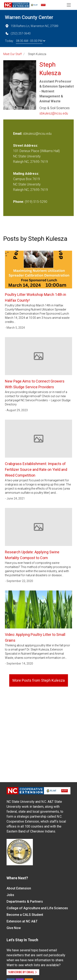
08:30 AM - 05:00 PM (31, 41)
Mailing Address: (26, 174)
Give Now (14, 928)
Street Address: (26, 146)
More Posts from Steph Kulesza (39, 680)
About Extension (19, 888)
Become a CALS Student (25, 915)
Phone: (19, 202)
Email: (18, 134)
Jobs (10, 895)
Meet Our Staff (13, 54)
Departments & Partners (25, 901)
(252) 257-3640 (18, 33)
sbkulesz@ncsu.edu (54, 113)
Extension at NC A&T (22, 921)
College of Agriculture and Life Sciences (37, 908)
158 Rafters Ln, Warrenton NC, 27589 (32, 26)
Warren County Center (29, 17)
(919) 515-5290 (36, 202)
